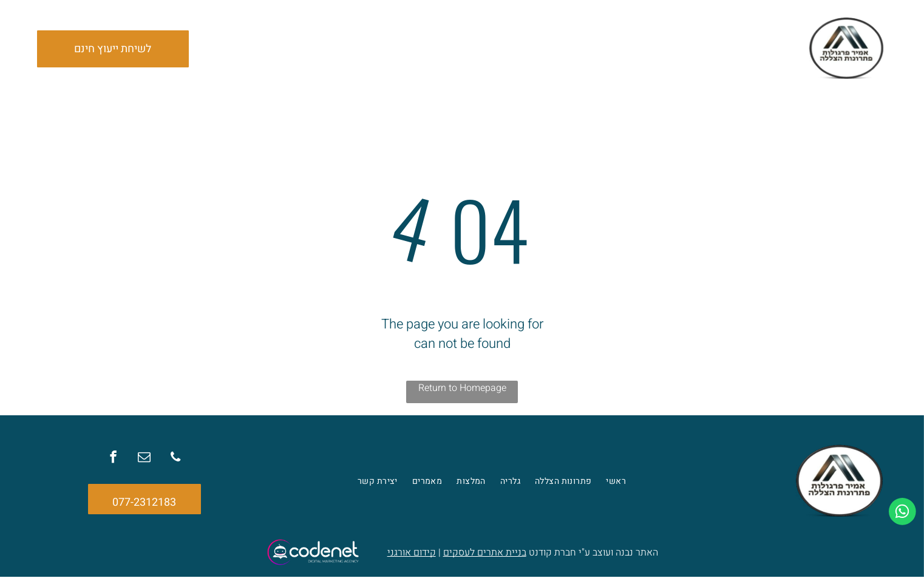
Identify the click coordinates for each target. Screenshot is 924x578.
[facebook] (117, 460)
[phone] (172, 460)
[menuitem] (621, 49)
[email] (144, 460)
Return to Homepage (462, 389)
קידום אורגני (412, 554)
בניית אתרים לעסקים (485, 554)
